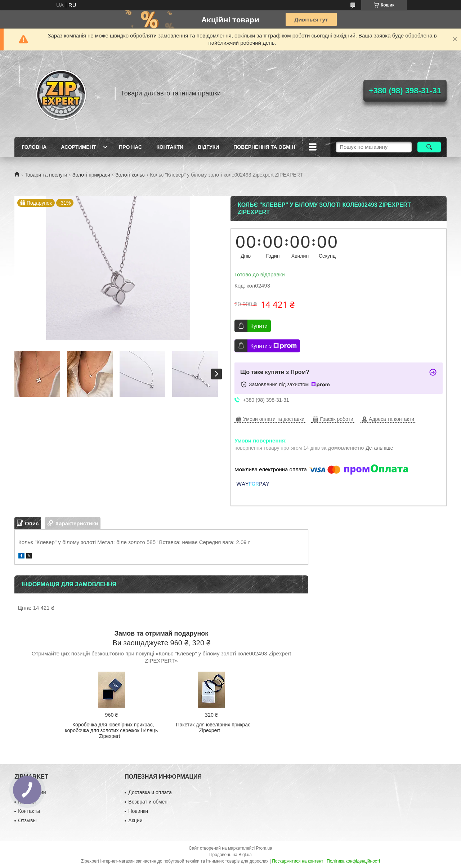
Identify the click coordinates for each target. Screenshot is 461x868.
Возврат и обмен (148, 802)
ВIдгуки (208, 147)
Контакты (29, 811)
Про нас (130, 147)
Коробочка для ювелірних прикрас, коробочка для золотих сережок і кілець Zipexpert (111, 730)
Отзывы (27, 820)
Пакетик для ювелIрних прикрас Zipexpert (213, 727)
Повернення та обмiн (264, 147)
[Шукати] (429, 147)
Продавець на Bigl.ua (230, 855)
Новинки (138, 811)
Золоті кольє (130, 175)
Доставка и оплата (150, 792)
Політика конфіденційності (353, 861)
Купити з (274, 346)
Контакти (170, 147)
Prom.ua (264, 848)
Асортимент (79, 147)
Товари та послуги (46, 175)
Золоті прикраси (91, 175)
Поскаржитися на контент (297, 861)
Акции (135, 820)
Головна (34, 147)
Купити (259, 326)
